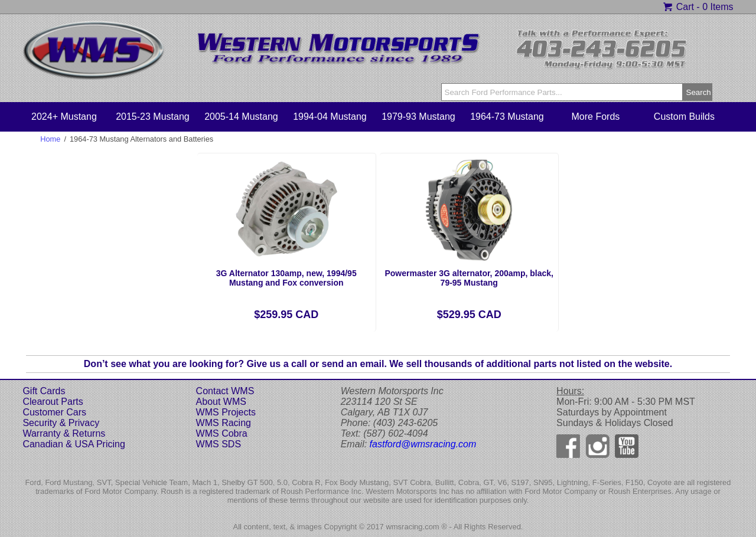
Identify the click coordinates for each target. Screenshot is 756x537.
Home (50, 139)
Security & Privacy (61, 423)
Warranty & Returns (64, 433)
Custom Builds (684, 117)
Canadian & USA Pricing (74, 444)
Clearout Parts (53, 402)
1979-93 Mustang (418, 117)
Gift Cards (44, 391)
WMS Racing (224, 423)
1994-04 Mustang (330, 117)
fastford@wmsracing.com (423, 444)
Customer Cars (54, 412)
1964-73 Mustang (507, 117)
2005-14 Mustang (241, 117)
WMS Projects (226, 412)
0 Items (718, 7)
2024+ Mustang (64, 117)
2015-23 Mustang (153, 117)
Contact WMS (225, 391)
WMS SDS (219, 444)
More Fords (596, 117)
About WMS (221, 402)
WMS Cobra (222, 433)
